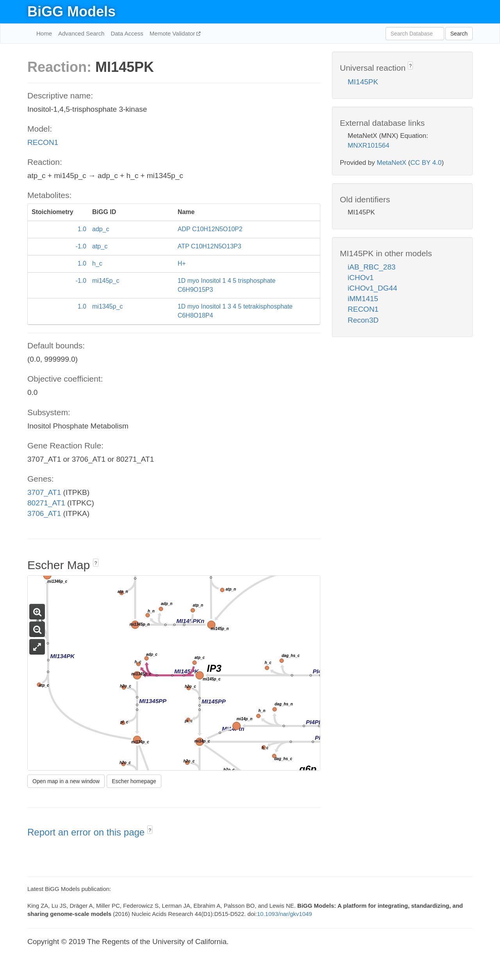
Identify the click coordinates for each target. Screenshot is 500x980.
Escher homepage (134, 781)
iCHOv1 (361, 278)
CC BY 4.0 (426, 163)
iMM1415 (363, 299)
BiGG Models (71, 12)
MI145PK (363, 82)
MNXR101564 (369, 145)
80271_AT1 (46, 503)
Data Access (127, 33)
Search (459, 34)
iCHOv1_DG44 (372, 288)
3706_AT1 (44, 513)
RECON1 (43, 142)
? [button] (96, 563)
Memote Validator (173, 33)
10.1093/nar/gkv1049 (285, 914)
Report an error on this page (87, 832)
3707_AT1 (44, 492)
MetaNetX (392, 163)
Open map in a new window (66, 781)
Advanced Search (81, 33)
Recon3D (363, 320)
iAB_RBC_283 (372, 267)
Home (44, 33)
